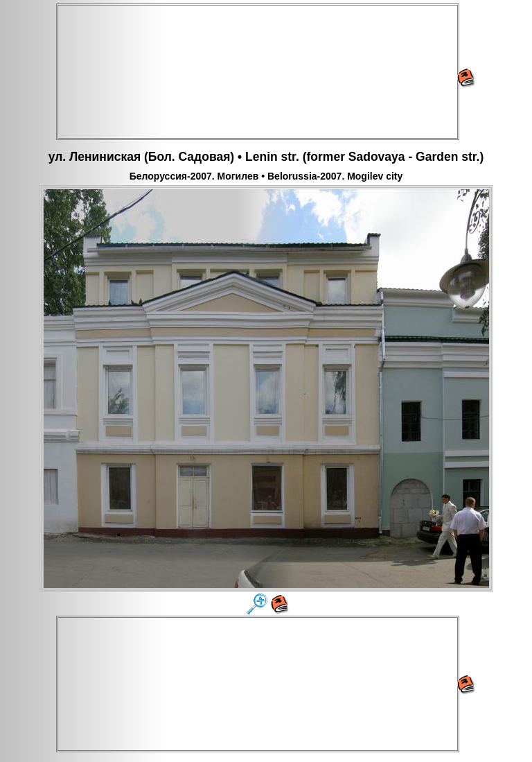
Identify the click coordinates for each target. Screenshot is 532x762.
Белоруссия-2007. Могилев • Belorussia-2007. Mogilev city (266, 176)
